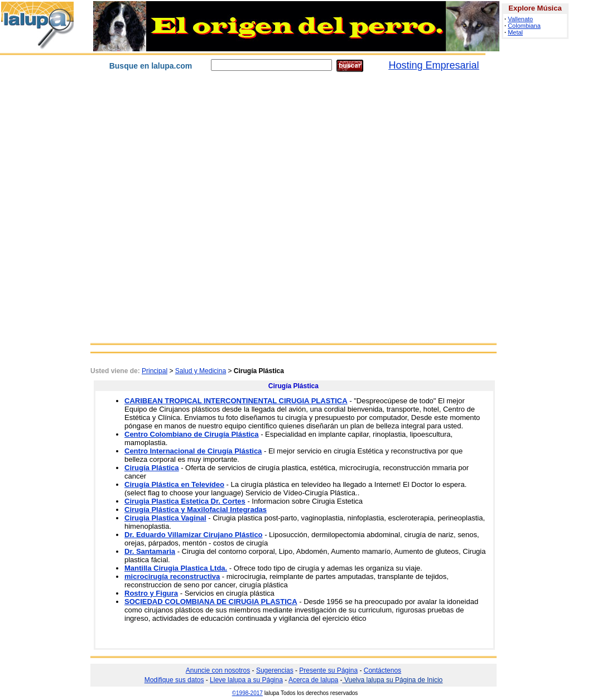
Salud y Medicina (201, 371)
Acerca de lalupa (313, 680)
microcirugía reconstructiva (172, 576)
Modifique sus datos (174, 680)
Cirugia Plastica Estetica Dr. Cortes (185, 501)
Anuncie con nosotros (218, 670)
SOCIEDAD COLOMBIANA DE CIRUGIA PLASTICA (211, 602)
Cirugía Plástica (152, 468)
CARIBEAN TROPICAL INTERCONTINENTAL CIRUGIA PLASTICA (236, 401)
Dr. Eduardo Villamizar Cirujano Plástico (194, 535)
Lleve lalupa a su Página (246, 680)
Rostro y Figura (151, 593)
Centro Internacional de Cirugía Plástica (193, 451)
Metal (515, 32)
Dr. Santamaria (150, 551)
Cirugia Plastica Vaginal (165, 518)
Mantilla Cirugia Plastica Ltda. (176, 568)
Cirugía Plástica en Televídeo (174, 484)
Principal (155, 371)
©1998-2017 (247, 693)
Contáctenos (382, 670)
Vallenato (520, 19)
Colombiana (524, 26)
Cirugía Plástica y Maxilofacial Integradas (196, 510)
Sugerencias (275, 670)
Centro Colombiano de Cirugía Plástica (192, 434)
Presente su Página (328, 670)
